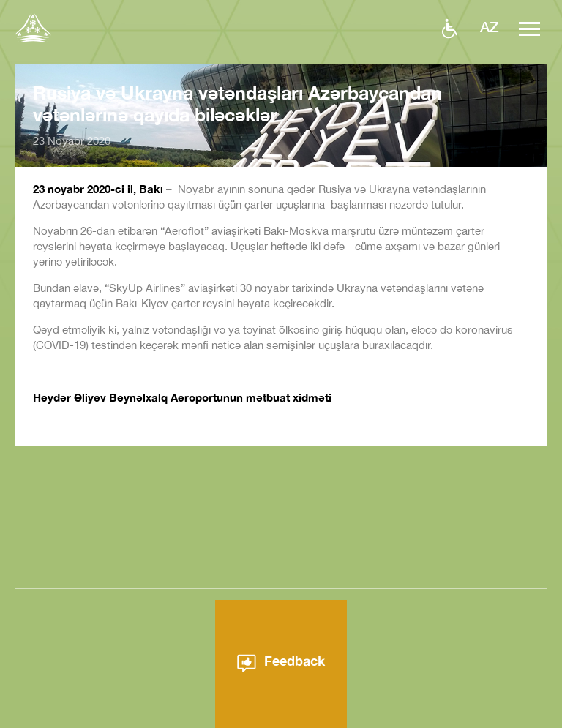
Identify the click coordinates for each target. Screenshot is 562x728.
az (490, 26)
